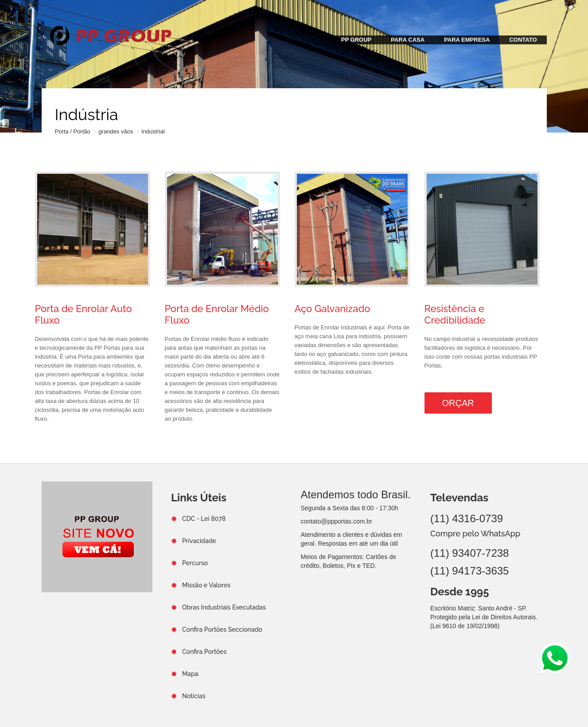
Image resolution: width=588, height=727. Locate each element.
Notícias (194, 696)
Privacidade (199, 541)
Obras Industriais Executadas (224, 607)
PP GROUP (356, 40)
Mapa (190, 674)
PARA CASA (408, 40)
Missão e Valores (206, 585)
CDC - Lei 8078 (204, 519)
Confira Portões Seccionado (222, 629)
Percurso (195, 563)
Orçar (458, 403)
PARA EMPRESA (467, 40)
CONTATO (523, 40)
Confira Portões (204, 652)
